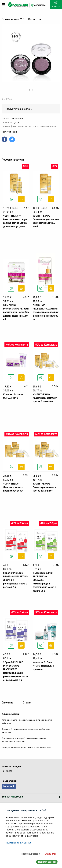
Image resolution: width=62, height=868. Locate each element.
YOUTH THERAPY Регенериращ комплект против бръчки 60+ (45, 487)
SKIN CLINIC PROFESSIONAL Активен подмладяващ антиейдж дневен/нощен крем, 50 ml (16, 312)
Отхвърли (50, 854)
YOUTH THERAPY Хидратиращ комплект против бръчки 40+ (45, 398)
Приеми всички (47, 862)
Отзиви (27, 703)
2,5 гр (16, 123)
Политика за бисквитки (18, 843)
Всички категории (12, 797)
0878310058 (40, 5)
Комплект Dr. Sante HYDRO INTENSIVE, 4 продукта (43, 666)
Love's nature (16, 119)
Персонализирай (30, 854)
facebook (9, 786)
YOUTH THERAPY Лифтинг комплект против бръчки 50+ (13, 487)
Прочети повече (11, 132)
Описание (7, 703)
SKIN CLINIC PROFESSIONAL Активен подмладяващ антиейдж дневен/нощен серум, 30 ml (46, 312)
